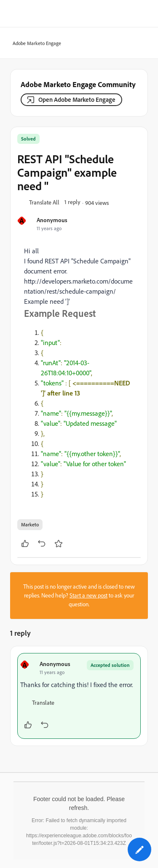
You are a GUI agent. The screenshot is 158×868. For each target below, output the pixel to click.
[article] (79, 696)
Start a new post (88, 595)
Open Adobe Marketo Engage (77, 100)
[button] (44, 203)
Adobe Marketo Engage (34, 44)
